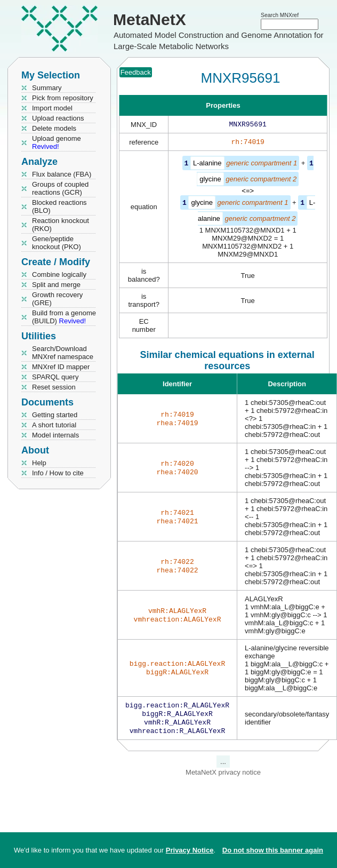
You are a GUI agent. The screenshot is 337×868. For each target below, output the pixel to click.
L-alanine (207, 165)
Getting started (55, 415)
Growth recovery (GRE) (57, 299)
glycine (210, 181)
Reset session (54, 387)
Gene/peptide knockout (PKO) (57, 243)
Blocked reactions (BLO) (59, 206)
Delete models (54, 128)
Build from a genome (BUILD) (64, 317)
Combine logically (59, 274)
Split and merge (56, 285)
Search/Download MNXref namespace (63, 353)
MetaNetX (150, 19)
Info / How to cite (58, 473)
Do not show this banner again (273, 850)
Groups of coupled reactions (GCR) (60, 188)
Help (39, 463)
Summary (47, 88)
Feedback (136, 72)
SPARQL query (55, 377)
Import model (52, 108)
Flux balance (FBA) (62, 174)
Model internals (55, 435)
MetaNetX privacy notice (223, 778)
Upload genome (57, 142)
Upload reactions (58, 118)
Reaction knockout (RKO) (61, 225)
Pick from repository (63, 98)
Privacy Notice (190, 850)
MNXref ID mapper (61, 367)
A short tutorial (54, 425)
